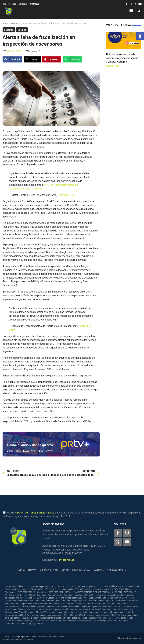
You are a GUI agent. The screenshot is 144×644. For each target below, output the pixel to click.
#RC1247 (49, 185)
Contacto (23, 4)
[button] (140, 36)
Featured (16, 24)
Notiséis (99, 570)
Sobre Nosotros (9, 4)
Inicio (5, 24)
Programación (81, 570)
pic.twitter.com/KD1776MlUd (26, 189)
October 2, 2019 (67, 195)
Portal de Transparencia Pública (36, 513)
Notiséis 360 (14, 51)
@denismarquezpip (67, 185)
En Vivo (32, 570)
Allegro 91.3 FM (49, 570)
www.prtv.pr (113, 66)
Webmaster (28, 640)
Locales (22, 30)
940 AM (65, 570)
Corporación (116, 570)
